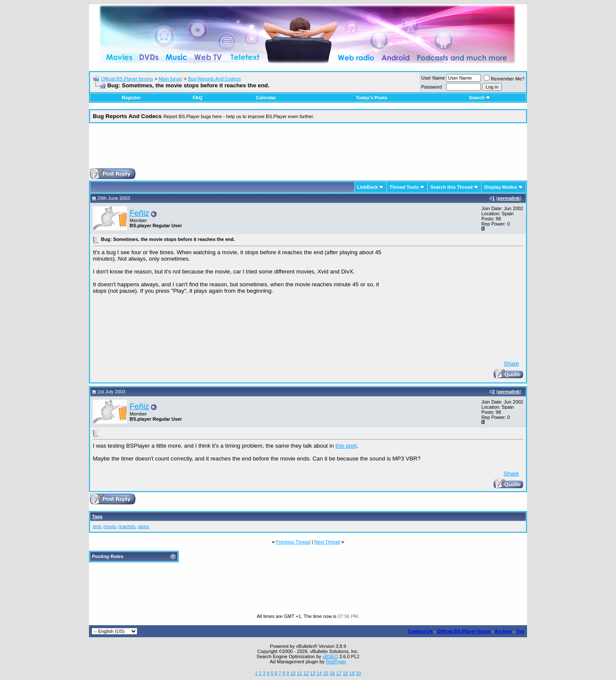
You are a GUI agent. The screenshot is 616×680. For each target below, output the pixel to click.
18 (345, 673)
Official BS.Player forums (127, 79)
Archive (503, 631)
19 (352, 673)
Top (520, 631)
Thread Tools (404, 187)
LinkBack (368, 187)
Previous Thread (293, 542)
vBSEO (330, 656)
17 (339, 673)
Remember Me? (504, 79)
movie (109, 526)
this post (346, 446)
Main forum (170, 79)
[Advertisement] (308, 149)
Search (480, 98)
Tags (97, 517)
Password (432, 87)
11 (299, 673)
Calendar (266, 98)
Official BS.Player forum (464, 631)
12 (306, 673)
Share (511, 364)
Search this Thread (452, 187)
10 (293, 673)
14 (319, 673)
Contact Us (420, 631)
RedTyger (336, 662)
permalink (509, 198)
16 (332, 673)
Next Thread (327, 542)
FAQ (197, 98)
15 (326, 673)
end (97, 526)
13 (313, 673)
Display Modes (501, 187)
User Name (433, 78)
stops (143, 526)
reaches (127, 526)
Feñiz (139, 213)
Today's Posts (372, 98)
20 (358, 673)
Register (131, 98)
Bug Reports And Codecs (214, 79)
